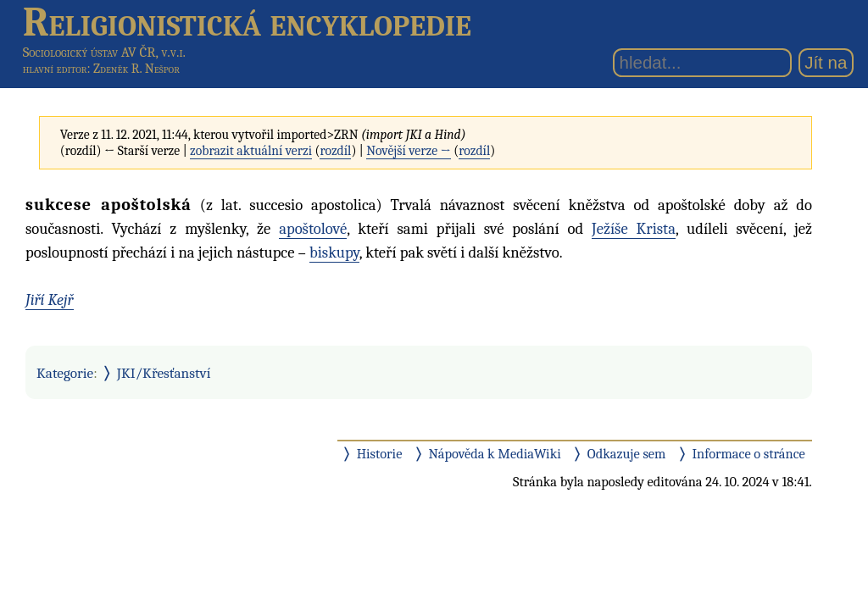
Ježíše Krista (634, 229)
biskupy (334, 252)
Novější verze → (409, 151)
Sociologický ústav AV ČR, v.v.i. (104, 52)
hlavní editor (55, 69)
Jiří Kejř (50, 300)
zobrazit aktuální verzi (251, 151)
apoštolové (313, 229)
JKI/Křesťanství (164, 373)
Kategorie (65, 373)
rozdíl (335, 151)
